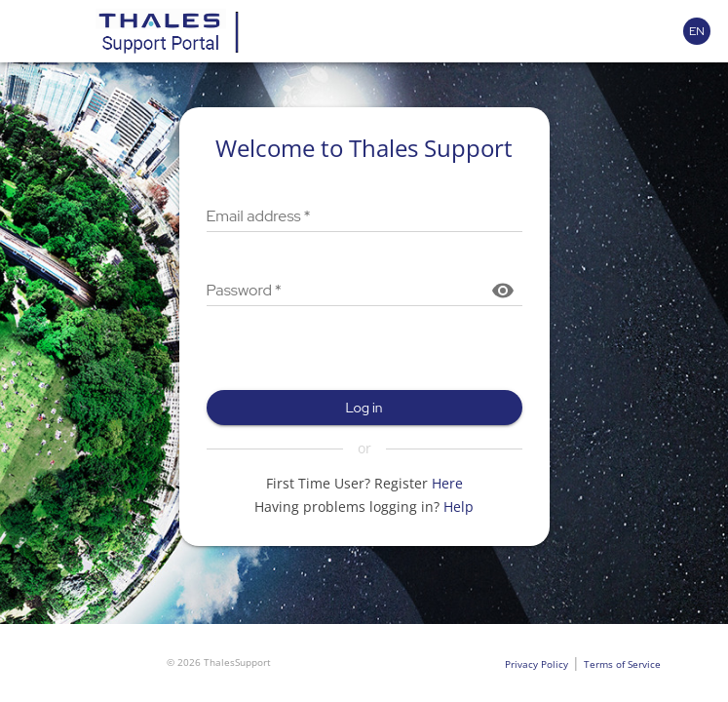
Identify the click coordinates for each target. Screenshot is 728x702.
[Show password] (503, 291)
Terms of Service (622, 664)
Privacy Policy (536, 664)
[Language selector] (697, 31)
